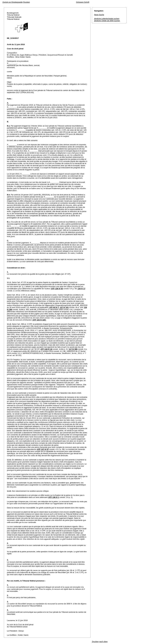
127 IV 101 (64, 307)
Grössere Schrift (83, 2)
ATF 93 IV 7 (54, 307)
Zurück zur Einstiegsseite (13, 2)
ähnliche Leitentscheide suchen (107, 19)
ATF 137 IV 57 (43, 449)
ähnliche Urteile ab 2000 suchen (107, 21)
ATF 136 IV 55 (57, 289)
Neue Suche (99, 15)
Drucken (26, 2)
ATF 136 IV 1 (54, 497)
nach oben (103, 642)
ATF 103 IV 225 (39, 320)
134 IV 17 (82, 289)
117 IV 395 (73, 349)
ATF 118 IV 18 (46, 349)
